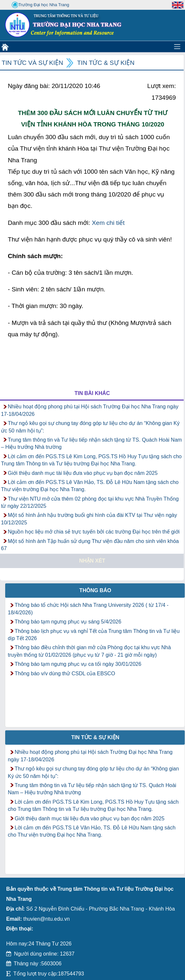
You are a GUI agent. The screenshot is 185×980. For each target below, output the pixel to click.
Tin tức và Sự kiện (32, 63)
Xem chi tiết (108, 223)
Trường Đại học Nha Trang (40, 5)
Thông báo (95, 590)
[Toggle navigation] (177, 47)
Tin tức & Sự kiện (106, 63)
